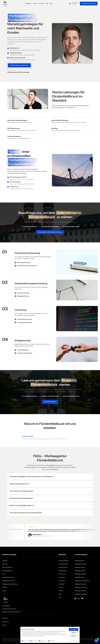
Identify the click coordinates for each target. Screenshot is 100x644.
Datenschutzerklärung (74, 641)
